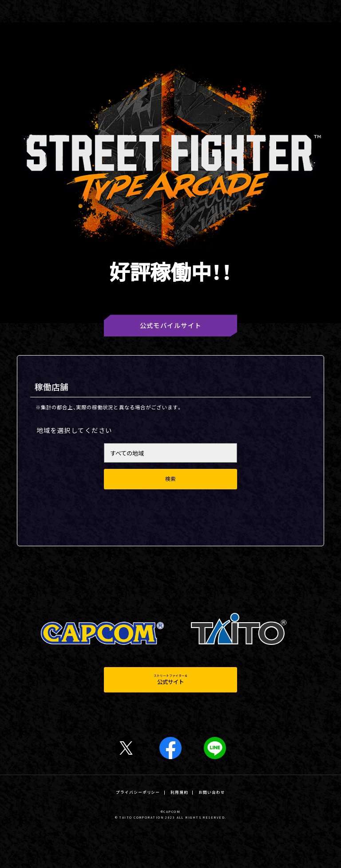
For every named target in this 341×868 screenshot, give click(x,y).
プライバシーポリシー (138, 792)
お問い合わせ (212, 792)
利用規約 (179, 792)
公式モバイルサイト (171, 325)
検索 (170, 479)
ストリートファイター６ (171, 680)
